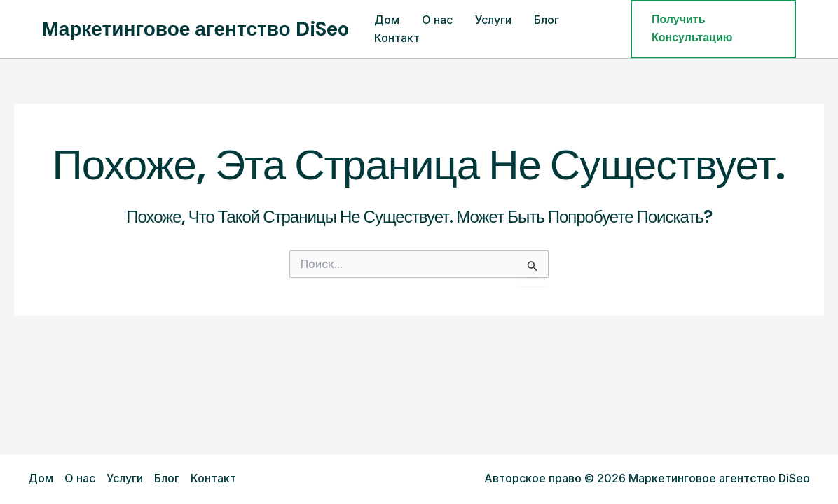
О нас (437, 20)
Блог (547, 20)
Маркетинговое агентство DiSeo (195, 29)
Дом (387, 20)
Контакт (397, 38)
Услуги (493, 20)
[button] (713, 29)
